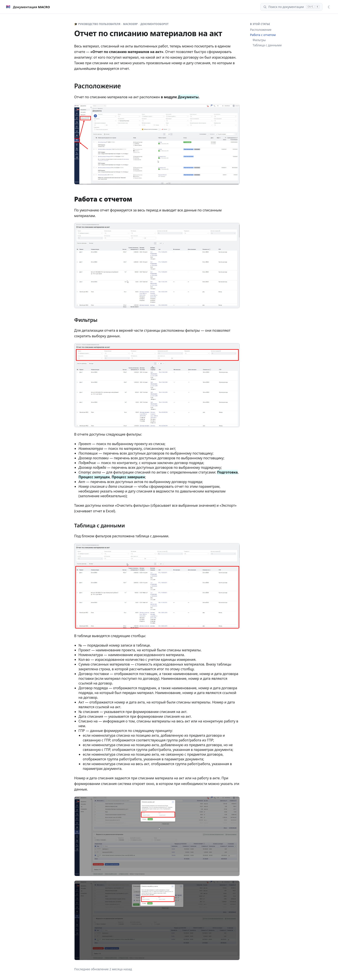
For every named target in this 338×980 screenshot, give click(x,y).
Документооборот (154, 24)
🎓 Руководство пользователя (97, 24)
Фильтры (259, 40)
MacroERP (130, 24)
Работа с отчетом (263, 35)
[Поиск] (291, 7)
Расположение (261, 30)
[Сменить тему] (329, 7)
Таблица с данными (267, 45)
